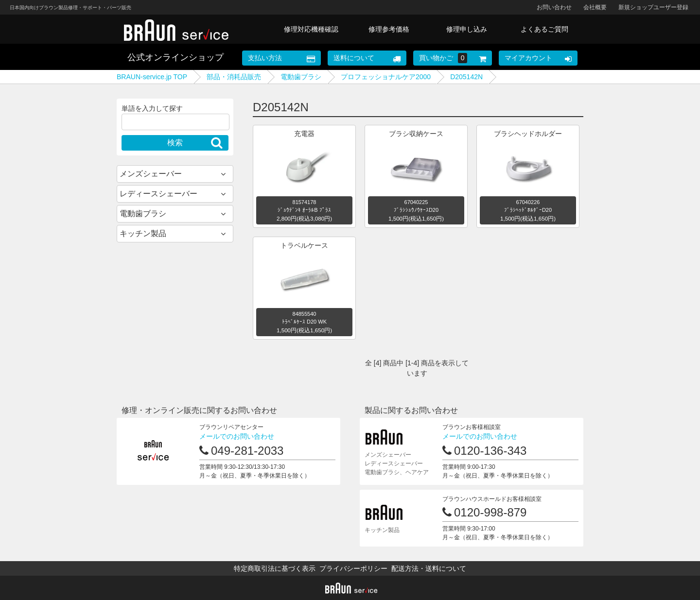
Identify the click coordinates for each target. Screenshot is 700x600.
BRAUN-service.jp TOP (152, 77)
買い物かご (443, 58)
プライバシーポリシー (353, 568)
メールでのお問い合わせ (237, 436)
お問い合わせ (554, 7)
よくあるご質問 (544, 29)
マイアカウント (528, 58)
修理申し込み (467, 29)
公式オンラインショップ (175, 57)
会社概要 (595, 7)
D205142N (466, 77)
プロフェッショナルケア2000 (386, 77)
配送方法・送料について (429, 568)
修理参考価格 (389, 29)
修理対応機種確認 (311, 29)
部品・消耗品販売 (234, 77)
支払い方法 (265, 58)
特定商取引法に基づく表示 (275, 568)
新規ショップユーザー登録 (653, 7)
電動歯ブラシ (301, 77)
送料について (354, 58)
